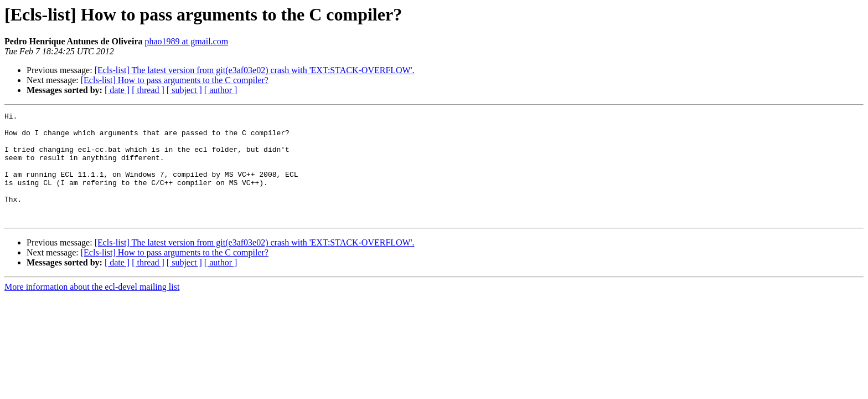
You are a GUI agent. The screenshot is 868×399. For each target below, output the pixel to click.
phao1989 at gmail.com (186, 41)
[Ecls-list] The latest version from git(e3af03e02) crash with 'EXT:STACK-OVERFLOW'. (255, 70)
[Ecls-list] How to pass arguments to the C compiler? (175, 80)
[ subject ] (184, 90)
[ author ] (221, 90)
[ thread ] (148, 90)
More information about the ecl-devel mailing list (92, 308)
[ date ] (117, 90)
